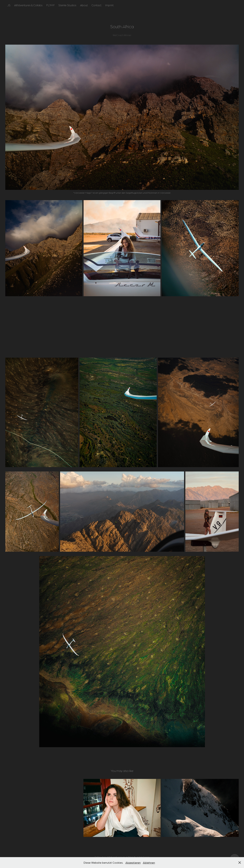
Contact (96, 5)
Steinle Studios (67, 5)
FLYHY (50, 5)
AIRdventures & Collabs (28, 5)
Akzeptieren (133, 862)
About (84, 5)
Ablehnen (149, 862)
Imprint (109, 5)
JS (9, 5)
